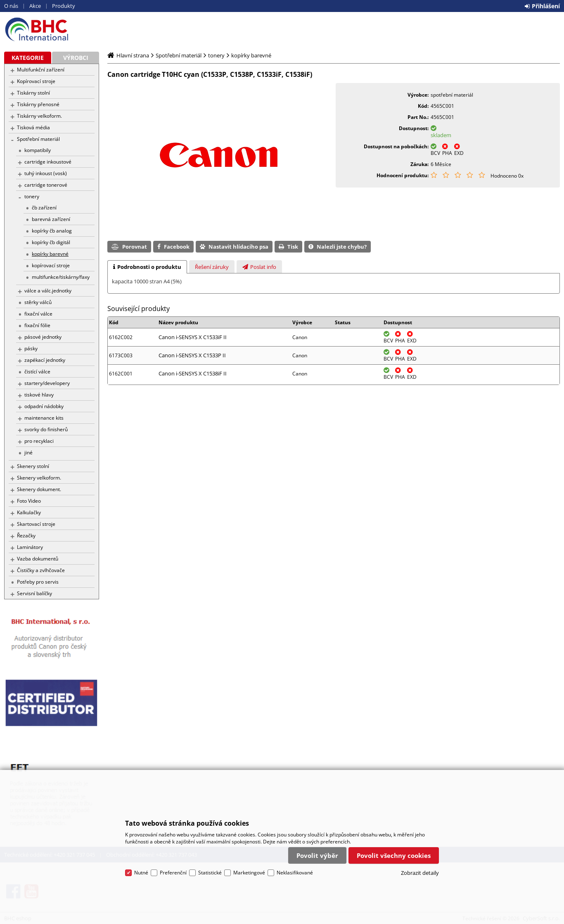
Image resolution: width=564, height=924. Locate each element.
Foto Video (29, 501)
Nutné (141, 873)
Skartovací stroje (36, 524)
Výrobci (76, 58)
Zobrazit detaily (420, 873)
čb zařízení (44, 208)
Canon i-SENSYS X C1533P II (192, 355)
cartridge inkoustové (48, 162)
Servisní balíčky (34, 593)
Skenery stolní (33, 466)
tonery (32, 196)
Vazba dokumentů (38, 559)
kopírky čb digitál (51, 242)
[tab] (147, 267)
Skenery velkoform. (39, 478)
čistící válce (37, 372)
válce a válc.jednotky (48, 291)
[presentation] (147, 267)
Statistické (210, 873)
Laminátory (30, 547)
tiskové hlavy (39, 395)
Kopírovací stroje (36, 81)
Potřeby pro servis (38, 582)
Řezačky (26, 536)
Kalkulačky (29, 512)
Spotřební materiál (38, 139)
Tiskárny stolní (33, 93)
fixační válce (38, 314)
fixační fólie (37, 325)
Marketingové (249, 873)
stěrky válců (38, 302)
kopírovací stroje (51, 265)
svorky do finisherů (46, 429)
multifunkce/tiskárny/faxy (61, 277)
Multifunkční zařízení (41, 70)
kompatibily (38, 150)
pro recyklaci (39, 441)
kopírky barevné (50, 254)
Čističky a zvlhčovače (41, 570)
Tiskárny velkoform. (39, 116)
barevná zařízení (51, 219)
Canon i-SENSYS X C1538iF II (193, 373)
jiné (28, 452)
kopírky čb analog (52, 231)
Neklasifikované (295, 873)
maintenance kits (44, 418)
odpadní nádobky (44, 406)
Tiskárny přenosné (38, 104)
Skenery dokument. (39, 489)
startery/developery (47, 383)
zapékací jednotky (45, 360)
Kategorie (28, 58)
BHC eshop (52, 29)
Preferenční (173, 873)
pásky (31, 348)
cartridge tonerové (46, 185)
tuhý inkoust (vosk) (46, 173)
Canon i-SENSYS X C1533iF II (193, 337)
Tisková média (33, 127)
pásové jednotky (43, 337)
